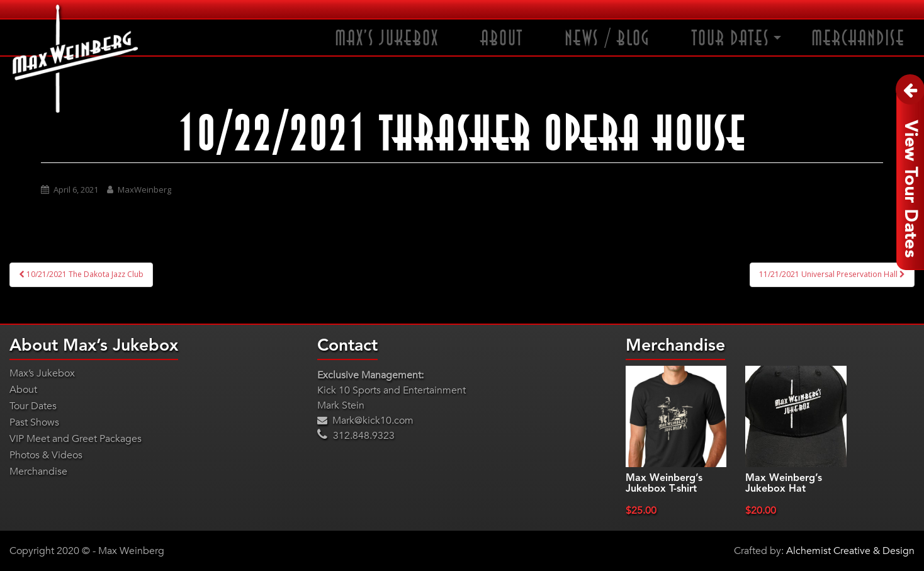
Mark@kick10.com (365, 421)
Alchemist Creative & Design (850, 551)
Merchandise (858, 39)
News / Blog (607, 39)
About (502, 39)
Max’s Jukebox (387, 39)
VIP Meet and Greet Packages (76, 439)
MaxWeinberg (144, 189)
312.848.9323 (356, 436)
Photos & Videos (46, 455)
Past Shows (34, 422)
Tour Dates (731, 39)
